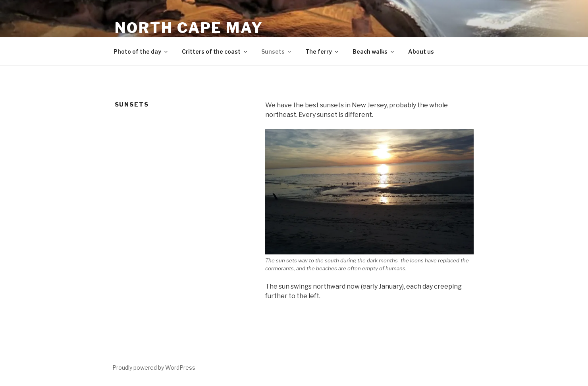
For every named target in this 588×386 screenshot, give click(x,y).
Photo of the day (141, 51)
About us (421, 51)
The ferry (322, 51)
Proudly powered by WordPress (154, 368)
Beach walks (374, 51)
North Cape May (189, 28)
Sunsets (277, 51)
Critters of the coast (215, 51)
